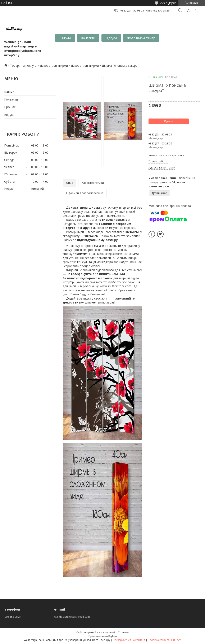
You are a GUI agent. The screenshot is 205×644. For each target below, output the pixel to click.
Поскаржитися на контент (129, 640)
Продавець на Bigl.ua (103, 636)
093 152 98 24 (13, 617)
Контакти (88, 38)
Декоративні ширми (54, 66)
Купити (169, 121)
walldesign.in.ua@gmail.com (72, 617)
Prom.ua (123, 632)
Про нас (10, 107)
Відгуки (111, 38)
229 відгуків (168, 3)
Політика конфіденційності (165, 640)
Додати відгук (188, 11)
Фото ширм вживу (141, 38)
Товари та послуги (23, 66)
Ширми (65, 38)
